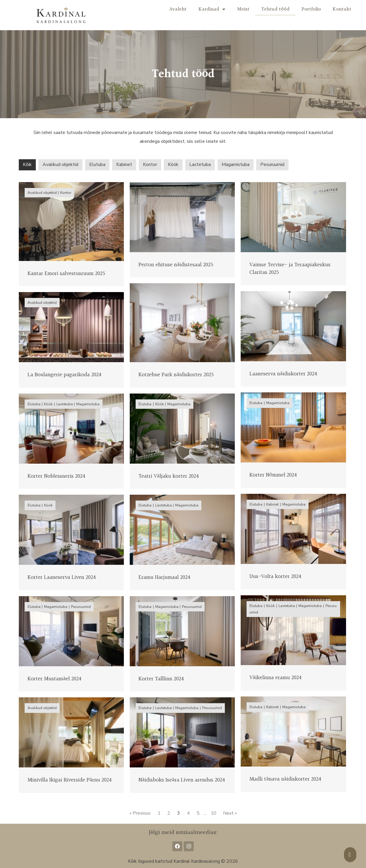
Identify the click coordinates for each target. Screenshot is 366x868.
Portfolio (311, 9)
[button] (350, 855)
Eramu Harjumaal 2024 (164, 577)
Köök (173, 165)
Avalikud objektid (60, 165)
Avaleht (178, 9)
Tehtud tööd (275, 9)
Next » (231, 813)
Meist (243, 9)
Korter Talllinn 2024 (161, 679)
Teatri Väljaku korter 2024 (169, 476)
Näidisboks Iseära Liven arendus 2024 (182, 780)
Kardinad (212, 9)
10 (214, 813)
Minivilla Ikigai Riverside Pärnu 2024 (70, 780)
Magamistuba (236, 165)
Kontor (150, 165)
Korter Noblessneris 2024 (56, 476)
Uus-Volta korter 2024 (275, 577)
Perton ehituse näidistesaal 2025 (176, 265)
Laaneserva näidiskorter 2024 (283, 374)
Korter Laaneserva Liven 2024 (62, 577)
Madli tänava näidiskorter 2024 (285, 779)
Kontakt (342, 9)
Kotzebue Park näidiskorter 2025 (176, 375)
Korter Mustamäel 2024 (54, 679)
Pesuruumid (272, 165)
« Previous (139, 813)
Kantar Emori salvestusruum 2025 (66, 274)
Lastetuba (200, 165)
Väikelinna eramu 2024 (275, 678)
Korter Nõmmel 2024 (273, 475)
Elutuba (97, 165)
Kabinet (124, 165)
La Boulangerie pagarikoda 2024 (64, 375)
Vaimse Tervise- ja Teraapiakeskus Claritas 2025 (290, 269)
